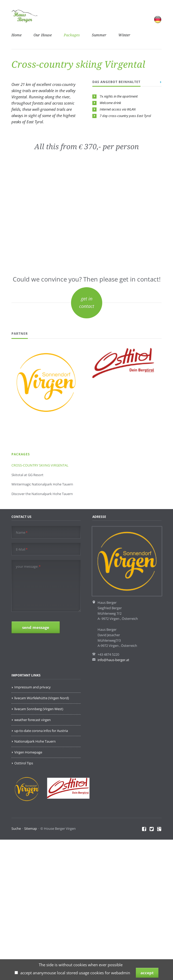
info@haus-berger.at (113, 660)
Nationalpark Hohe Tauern (35, 741)
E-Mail (22, 549)
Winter (124, 35)
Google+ (159, 829)
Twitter (152, 829)
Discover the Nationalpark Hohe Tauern (42, 494)
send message (36, 627)
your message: (28, 567)
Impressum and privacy (33, 687)
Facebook (144, 829)
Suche (16, 828)
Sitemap (31, 828)
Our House (43, 35)
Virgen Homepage (28, 752)
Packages (72, 35)
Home (17, 35)
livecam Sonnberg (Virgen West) (39, 709)
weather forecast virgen (33, 720)
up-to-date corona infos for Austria (41, 731)
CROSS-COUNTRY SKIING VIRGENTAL (40, 465)
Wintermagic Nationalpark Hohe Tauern (42, 484)
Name (22, 533)
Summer (99, 35)
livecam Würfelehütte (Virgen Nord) (42, 698)
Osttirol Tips (24, 763)
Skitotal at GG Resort (27, 475)
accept (147, 973)
